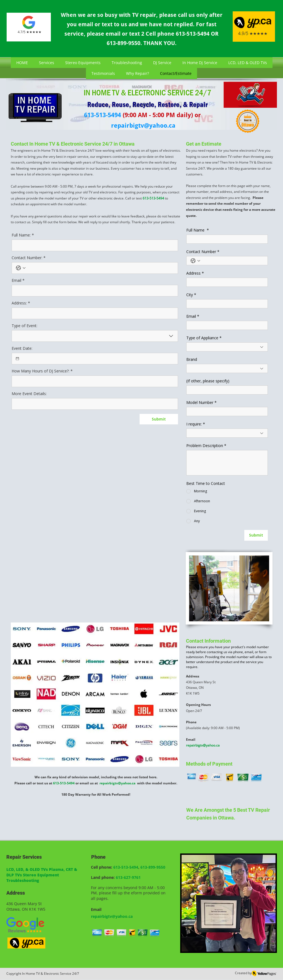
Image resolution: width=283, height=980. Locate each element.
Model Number (201, 402)
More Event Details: (29, 394)
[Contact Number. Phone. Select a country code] (195, 261)
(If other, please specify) (208, 381)
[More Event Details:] (93, 404)
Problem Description (206, 446)
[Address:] (93, 313)
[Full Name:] (93, 245)
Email (18, 280)
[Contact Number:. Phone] (100, 268)
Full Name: (23, 235)
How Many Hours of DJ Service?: (42, 371)
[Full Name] (225, 239)
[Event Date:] (17, 359)
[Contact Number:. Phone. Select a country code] (21, 268)
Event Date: (22, 348)
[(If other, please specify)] (225, 390)
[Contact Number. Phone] (233, 261)
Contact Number (203, 252)
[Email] (93, 291)
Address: (21, 303)
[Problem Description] (227, 463)
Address (195, 273)
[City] (225, 304)
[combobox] (95, 336)
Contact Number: (29, 258)
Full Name (198, 230)
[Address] (225, 282)
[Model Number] (225, 412)
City (191, 295)
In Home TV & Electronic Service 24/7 (51, 974)
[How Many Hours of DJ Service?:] (93, 381)
